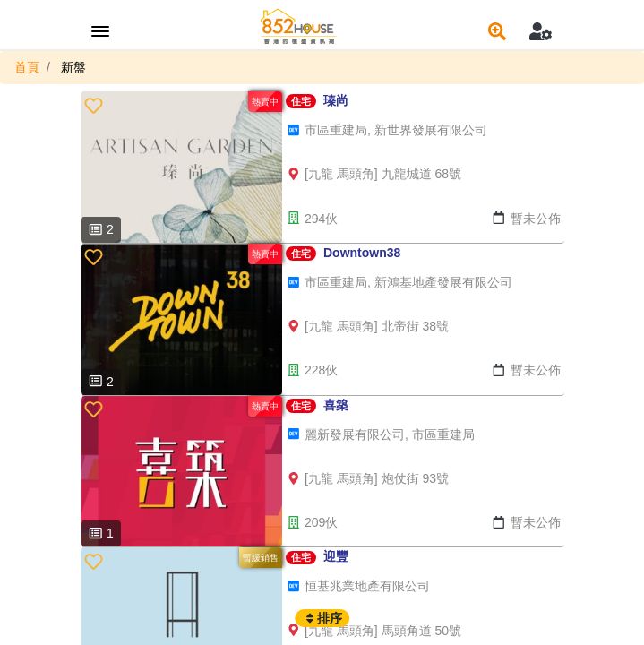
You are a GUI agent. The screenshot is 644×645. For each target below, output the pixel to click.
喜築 (336, 405)
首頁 (27, 67)
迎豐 (336, 556)
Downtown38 (362, 253)
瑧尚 (336, 100)
